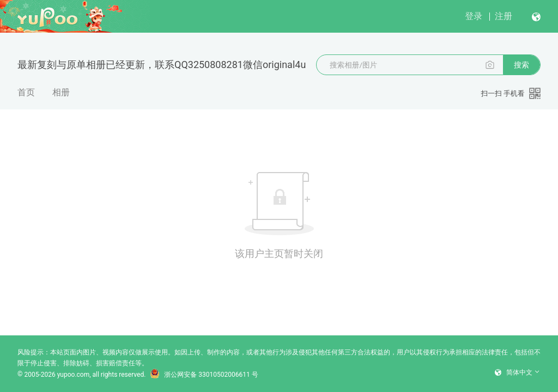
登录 (474, 16)
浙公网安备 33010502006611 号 (204, 375)
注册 (504, 16)
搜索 (521, 65)
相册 (61, 92)
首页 (26, 92)
